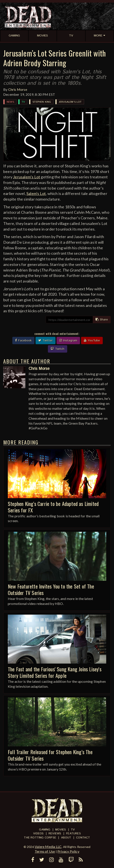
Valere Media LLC (48, 847)
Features (73, 834)
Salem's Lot (36, 193)
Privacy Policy (68, 851)
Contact (83, 838)
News (10, 102)
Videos (38, 834)
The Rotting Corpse (40, 838)
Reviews (55, 834)
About (66, 838)
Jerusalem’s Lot (70, 102)
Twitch (58, 349)
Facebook (23, 341)
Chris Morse (18, 89)
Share (102, 320)
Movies (61, 830)
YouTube (92, 341)
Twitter (46, 341)
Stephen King (42, 102)
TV (23, 102)
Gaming (45, 830)
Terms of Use (45, 851)
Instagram (68, 341)
